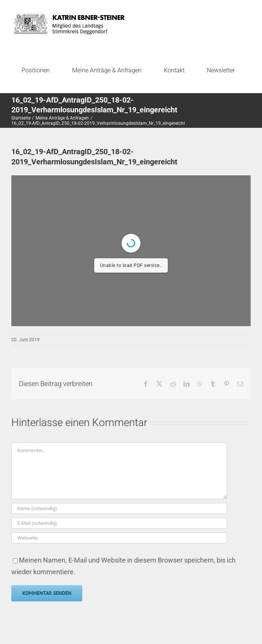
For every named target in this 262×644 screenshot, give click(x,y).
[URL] (119, 538)
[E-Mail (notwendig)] (119, 523)
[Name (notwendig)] (119, 508)
